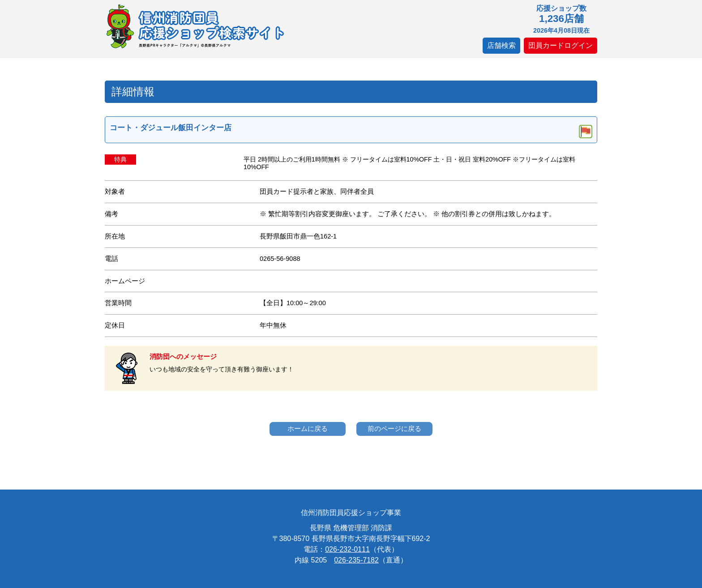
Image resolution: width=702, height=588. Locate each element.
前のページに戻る (394, 428)
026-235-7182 (356, 560)
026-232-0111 (347, 549)
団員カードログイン (561, 45)
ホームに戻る (308, 428)
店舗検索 (501, 45)
